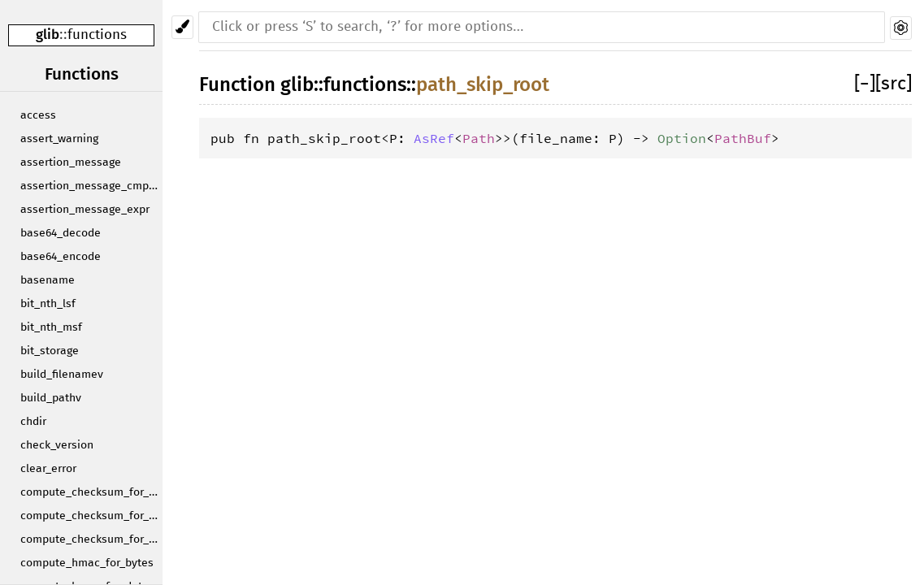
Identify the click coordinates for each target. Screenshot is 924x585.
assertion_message (71, 162)
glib (48, 35)
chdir (33, 422)
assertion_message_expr (85, 210)
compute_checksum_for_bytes (91, 492)
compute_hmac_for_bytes (87, 563)
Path (479, 138)
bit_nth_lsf (48, 304)
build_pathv (51, 398)
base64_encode (61, 257)
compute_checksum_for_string (91, 539)
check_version (57, 445)
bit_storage (50, 351)
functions (97, 35)
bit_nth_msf (51, 327)
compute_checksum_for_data (91, 516)
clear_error (48, 469)
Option (682, 138)
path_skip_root (483, 84)
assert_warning (59, 139)
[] (865, 84)
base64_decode (61, 233)
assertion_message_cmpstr (91, 186)
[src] (894, 84)
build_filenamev (62, 375)
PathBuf (743, 138)
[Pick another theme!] (182, 27)
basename (48, 280)
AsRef (434, 138)
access (38, 115)
